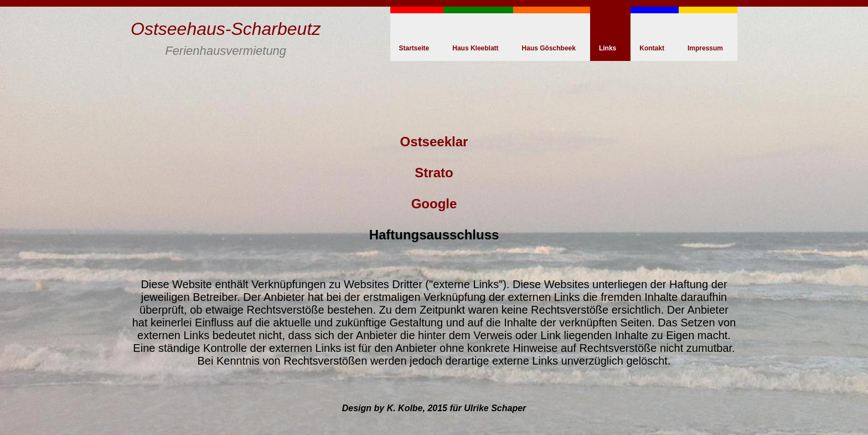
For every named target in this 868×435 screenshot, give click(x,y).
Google (434, 204)
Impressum (705, 48)
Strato (434, 173)
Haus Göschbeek (549, 48)
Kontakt (652, 48)
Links (608, 48)
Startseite (414, 48)
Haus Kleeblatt (475, 48)
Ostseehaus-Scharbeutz (226, 29)
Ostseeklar (434, 142)
